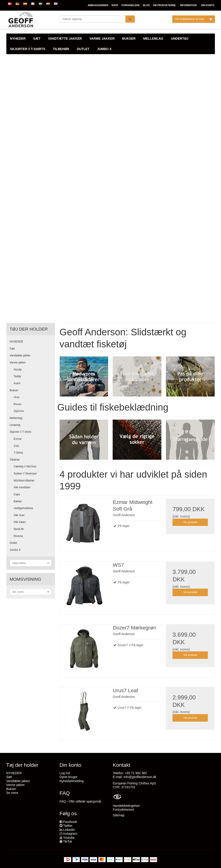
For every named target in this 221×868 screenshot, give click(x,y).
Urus (17, 397)
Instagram (70, 834)
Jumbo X (15, 550)
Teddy (17, 376)
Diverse (18, 536)
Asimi (17, 383)
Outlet (13, 543)
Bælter (18, 501)
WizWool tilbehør (24, 481)
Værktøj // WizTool (25, 467)
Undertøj (15, 425)
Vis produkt (190, 522)
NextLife (19, 529)
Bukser (14, 390)
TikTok (68, 841)
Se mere (12, 793)
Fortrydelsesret (123, 810)
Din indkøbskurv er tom (195, 19)
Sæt (12, 349)
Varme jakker (18, 363)
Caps (17, 494)
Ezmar (18, 439)
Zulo (16, 446)
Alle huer (19, 515)
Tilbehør (15, 460)
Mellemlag (16, 418)
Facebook (70, 822)
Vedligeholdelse (23, 508)
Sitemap (119, 815)
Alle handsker (22, 487)
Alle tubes (20, 522)
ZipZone (19, 411)
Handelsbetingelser (126, 806)
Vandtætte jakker (20, 355)
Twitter (68, 826)
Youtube (69, 838)
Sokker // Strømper (25, 474)
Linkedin (69, 830)
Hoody (18, 370)
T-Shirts (18, 453)
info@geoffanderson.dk (140, 777)
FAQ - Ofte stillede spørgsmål (80, 801)
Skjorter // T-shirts (21, 432)
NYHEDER (17, 342)
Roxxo (18, 404)
